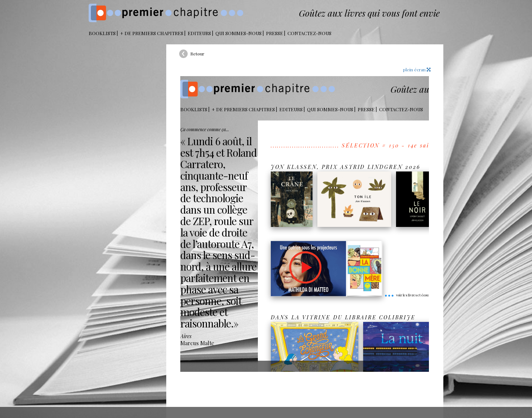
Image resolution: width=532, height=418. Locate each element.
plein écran (417, 69)
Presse (274, 33)
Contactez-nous (309, 33)
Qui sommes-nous (238, 33)
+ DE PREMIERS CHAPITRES (152, 33)
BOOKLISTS (102, 33)
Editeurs (199, 33)
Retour (197, 54)
